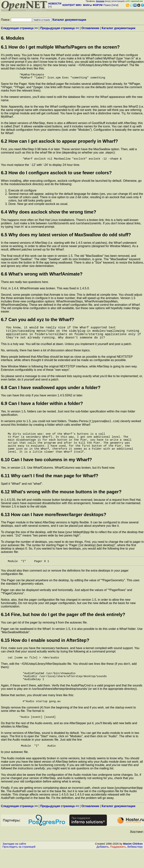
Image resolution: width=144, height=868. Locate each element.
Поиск (107, 5)
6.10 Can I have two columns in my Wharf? (46, 471)
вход (108, 1)
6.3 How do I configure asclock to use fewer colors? (56, 175)
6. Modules (13, 38)
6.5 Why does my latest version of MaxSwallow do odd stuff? (66, 237)
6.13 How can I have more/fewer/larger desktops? (54, 526)
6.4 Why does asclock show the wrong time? (49, 214)
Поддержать (118, 864)
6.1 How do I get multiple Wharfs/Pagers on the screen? (60, 47)
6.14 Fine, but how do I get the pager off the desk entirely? (63, 627)
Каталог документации (69, 20)
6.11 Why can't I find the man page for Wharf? (50, 487)
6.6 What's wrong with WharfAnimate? (42, 276)
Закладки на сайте (14, 861)
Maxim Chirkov (133, 861)
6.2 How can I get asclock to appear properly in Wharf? (59, 143)
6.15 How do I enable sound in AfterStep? (45, 653)
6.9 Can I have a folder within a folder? (42, 409)
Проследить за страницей (19, 864)
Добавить (103, 864)
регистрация (118, 1)
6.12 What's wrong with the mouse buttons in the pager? (61, 503)
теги (115, 5)
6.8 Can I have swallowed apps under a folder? (51, 393)
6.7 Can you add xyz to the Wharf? (38, 322)
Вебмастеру (135, 864)
